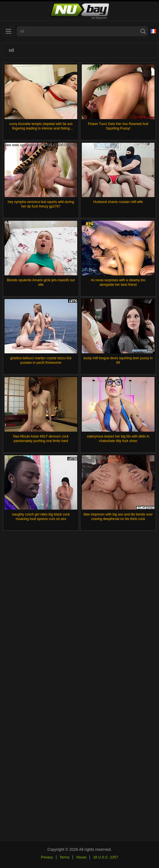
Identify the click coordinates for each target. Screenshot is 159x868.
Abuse (81, 857)
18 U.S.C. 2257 (106, 857)
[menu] (8, 31)
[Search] (143, 31)
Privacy (47, 857)
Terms (64, 857)
